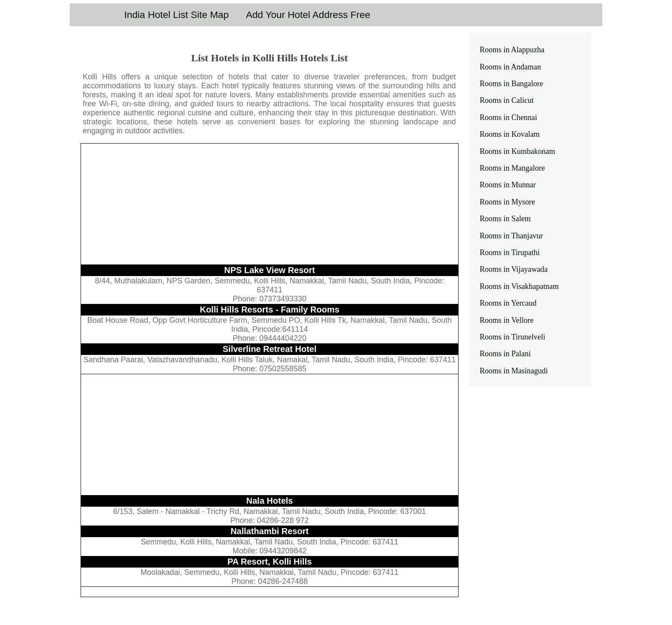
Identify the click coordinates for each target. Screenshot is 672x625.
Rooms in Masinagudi (514, 371)
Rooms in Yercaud (508, 303)
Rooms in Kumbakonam (517, 151)
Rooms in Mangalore (512, 168)
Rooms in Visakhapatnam (519, 286)
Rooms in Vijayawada (514, 269)
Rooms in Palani (505, 354)
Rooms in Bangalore (511, 84)
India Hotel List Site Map (177, 15)
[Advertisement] (270, 204)
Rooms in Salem (505, 219)
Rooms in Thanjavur (511, 236)
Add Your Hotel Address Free (308, 15)
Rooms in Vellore (507, 320)
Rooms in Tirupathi (510, 252)
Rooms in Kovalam (510, 134)
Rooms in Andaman (510, 67)
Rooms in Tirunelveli (512, 337)
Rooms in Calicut (507, 100)
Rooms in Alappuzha (512, 50)
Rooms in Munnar (508, 185)
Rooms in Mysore (507, 202)
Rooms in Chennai (508, 117)
